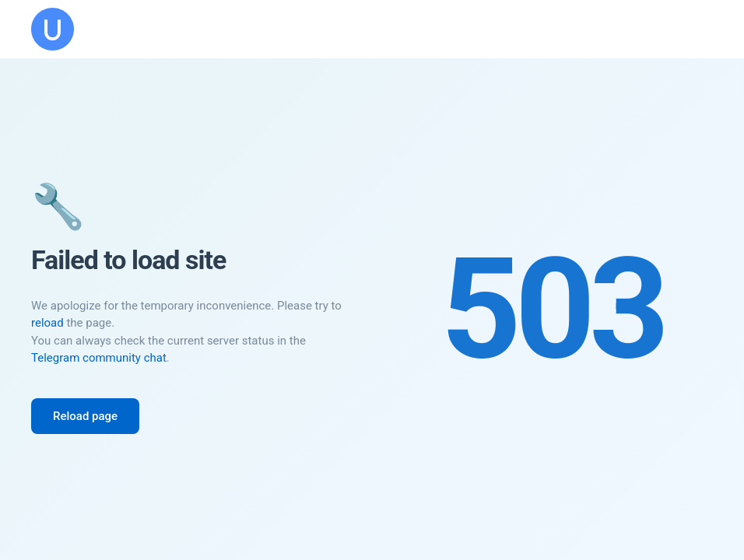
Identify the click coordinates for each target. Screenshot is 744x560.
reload (47, 323)
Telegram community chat (99, 358)
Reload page (85, 416)
